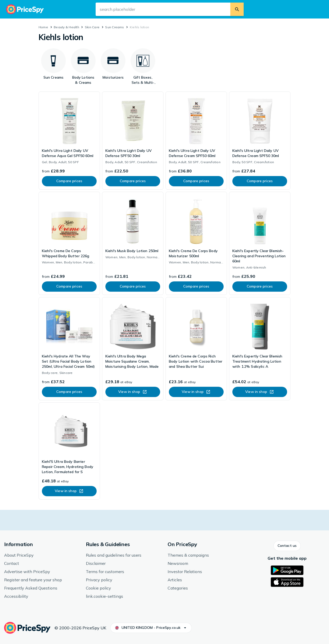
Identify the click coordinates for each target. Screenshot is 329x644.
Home (43, 27)
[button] (287, 546)
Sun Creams (115, 27)
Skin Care (92, 27)
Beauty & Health (66, 27)
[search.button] (237, 9)
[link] (69, 141)
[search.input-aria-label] (163, 9)
